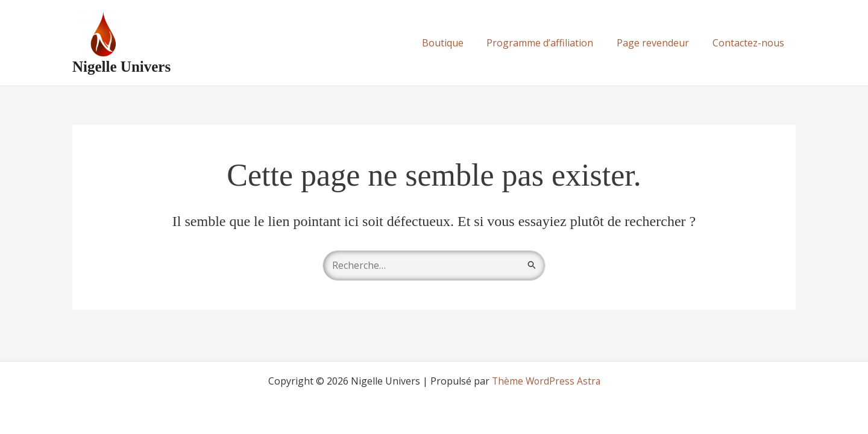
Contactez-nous (750, 43)
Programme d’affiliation (550, 43)
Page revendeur (659, 43)
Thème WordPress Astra (546, 381)
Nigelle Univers (121, 67)
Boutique (457, 43)
